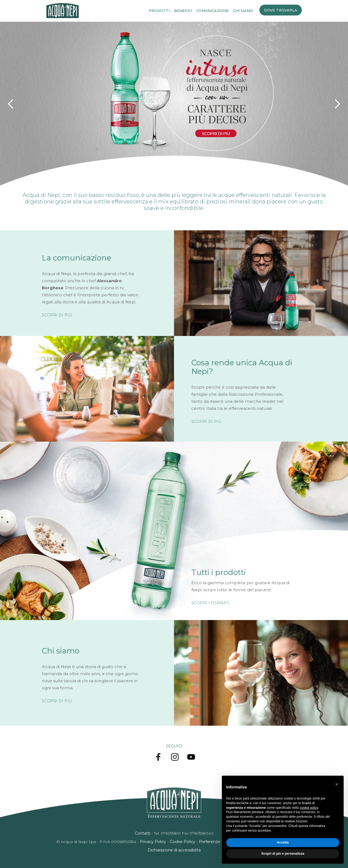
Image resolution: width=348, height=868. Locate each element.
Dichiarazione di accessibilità (174, 850)
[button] (11, 104)
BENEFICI (183, 11)
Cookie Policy (182, 842)
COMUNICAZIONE (212, 11)
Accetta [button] (283, 842)
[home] (63, 11)
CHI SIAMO (243, 11)
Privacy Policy (153, 842)
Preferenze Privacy (217, 842)
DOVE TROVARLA (281, 10)
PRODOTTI (159, 11)
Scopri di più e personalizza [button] (283, 854)
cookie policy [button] (309, 808)
